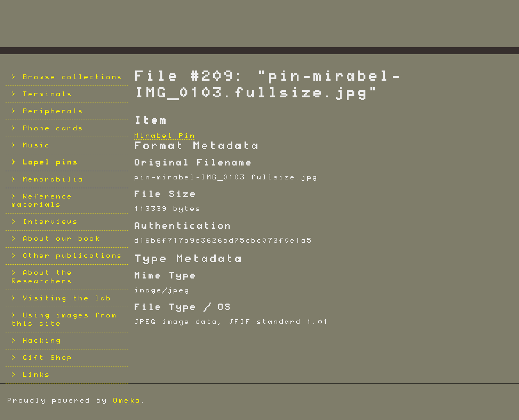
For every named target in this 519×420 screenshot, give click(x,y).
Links (36, 375)
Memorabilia (53, 179)
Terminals (47, 94)
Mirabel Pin (165, 136)
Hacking (42, 341)
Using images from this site (64, 320)
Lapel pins (50, 162)
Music (36, 145)
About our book (61, 239)
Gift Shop (47, 358)
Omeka (127, 401)
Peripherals (53, 111)
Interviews (50, 222)
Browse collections (72, 77)
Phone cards (53, 128)
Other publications (72, 256)
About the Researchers (42, 277)
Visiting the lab (67, 298)
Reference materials (42, 201)
